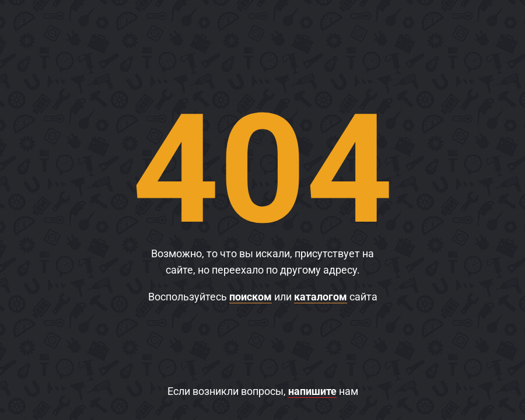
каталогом (321, 297)
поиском (251, 297)
